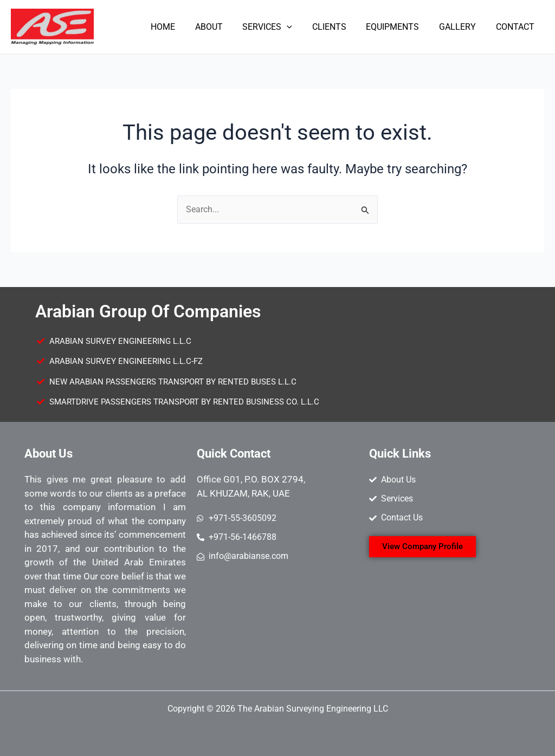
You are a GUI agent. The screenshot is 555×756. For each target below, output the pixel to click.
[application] (298, 27)
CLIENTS (338, 27)
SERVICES (279, 27)
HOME (179, 27)
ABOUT (222, 27)
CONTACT (516, 27)
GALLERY (461, 27)
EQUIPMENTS (399, 27)
